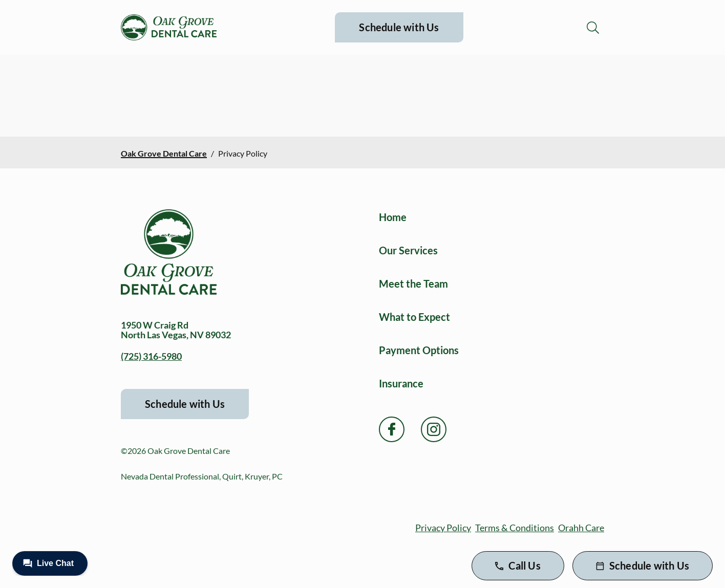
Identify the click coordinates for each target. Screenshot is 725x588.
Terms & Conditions (515, 528)
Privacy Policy (443, 528)
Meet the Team (413, 284)
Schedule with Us (399, 27)
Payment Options (419, 350)
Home (393, 217)
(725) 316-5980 (151, 356)
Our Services (408, 250)
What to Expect (414, 317)
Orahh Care (581, 528)
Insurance (401, 383)
